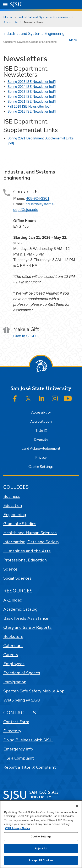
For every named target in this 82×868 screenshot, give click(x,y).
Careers (11, 655)
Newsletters (33, 22)
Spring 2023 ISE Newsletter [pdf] (32, 92)
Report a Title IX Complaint (30, 767)
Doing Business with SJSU (28, 740)
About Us (10, 22)
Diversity (41, 440)
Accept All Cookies (41, 860)
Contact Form (16, 722)
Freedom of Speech (22, 673)
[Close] (77, 806)
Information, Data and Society (31, 542)
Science (10, 569)
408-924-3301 (38, 199)
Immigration (15, 682)
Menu (73, 40)
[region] (41, 834)
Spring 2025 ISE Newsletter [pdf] (32, 82)
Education (13, 506)
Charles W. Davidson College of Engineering (30, 42)
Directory (12, 731)
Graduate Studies (20, 524)
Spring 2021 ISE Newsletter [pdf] (32, 102)
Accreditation (41, 422)
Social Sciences (17, 578)
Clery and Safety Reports (28, 627)
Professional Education (25, 560)
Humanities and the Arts (27, 551)
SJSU (16, 4)
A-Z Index (13, 600)
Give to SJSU (24, 336)
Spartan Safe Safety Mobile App (34, 691)
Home (8, 17)
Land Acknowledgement (41, 449)
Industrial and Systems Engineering (44, 17)
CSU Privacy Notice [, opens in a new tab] (18, 828)
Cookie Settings (41, 467)
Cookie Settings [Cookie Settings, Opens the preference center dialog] (41, 836)
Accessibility (41, 412)
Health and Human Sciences (30, 533)
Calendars (13, 646)
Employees (14, 664)
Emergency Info (18, 749)
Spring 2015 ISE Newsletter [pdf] (32, 111)
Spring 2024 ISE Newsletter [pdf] (32, 87)
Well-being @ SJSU (22, 700)
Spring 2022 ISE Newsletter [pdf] (32, 97)
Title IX (41, 431)
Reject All (41, 848)
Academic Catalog (20, 609)
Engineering (15, 515)
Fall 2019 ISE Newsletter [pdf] (29, 106)
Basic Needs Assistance (26, 618)
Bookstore (13, 637)
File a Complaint (19, 758)
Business (12, 496)
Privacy (41, 458)
